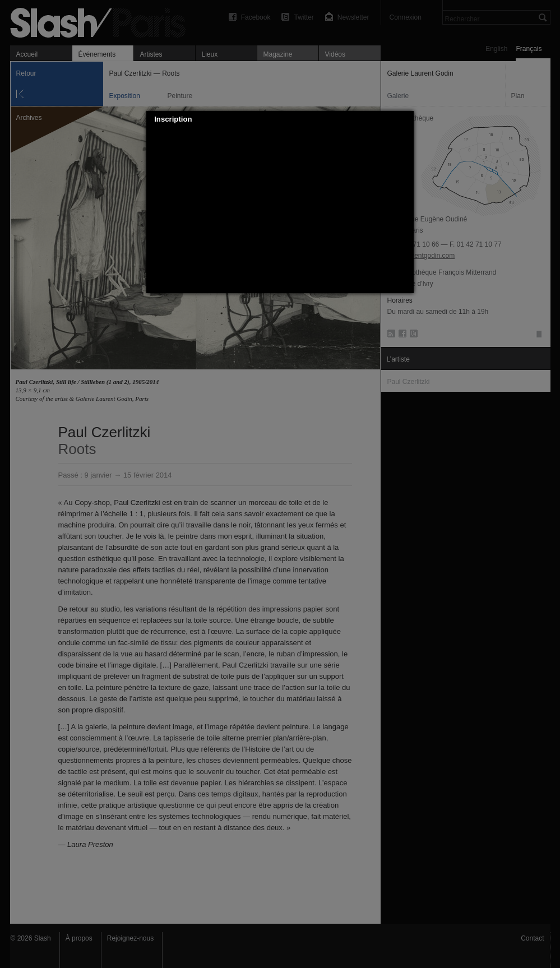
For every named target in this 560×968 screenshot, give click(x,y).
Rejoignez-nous (130, 938)
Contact (532, 938)
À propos (79, 938)
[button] (406, 119)
